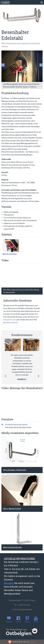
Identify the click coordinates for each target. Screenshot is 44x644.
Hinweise (33, 642)
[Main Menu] (42, 2)
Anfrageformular (10, 320)
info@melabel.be (12, 322)
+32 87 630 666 (24, 605)
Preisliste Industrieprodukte (16, 425)
